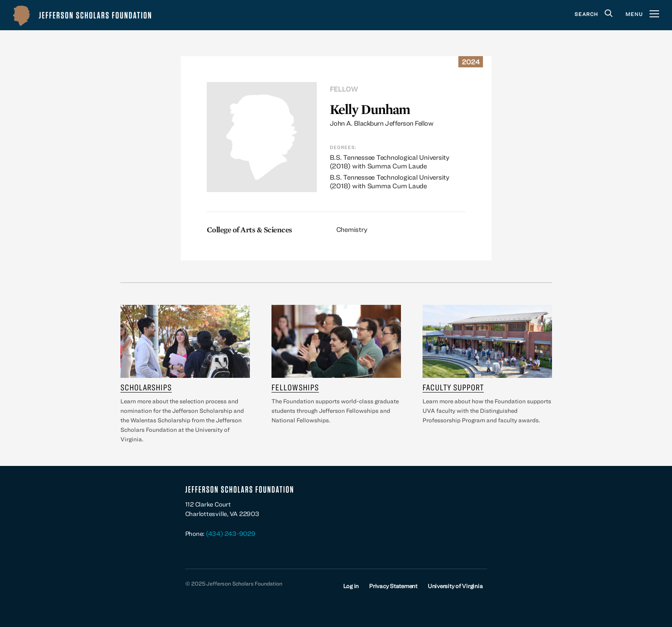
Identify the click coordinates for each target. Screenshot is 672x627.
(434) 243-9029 (231, 534)
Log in (351, 586)
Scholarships (146, 387)
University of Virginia (455, 586)
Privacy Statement (393, 586)
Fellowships (295, 387)
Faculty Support (453, 387)
